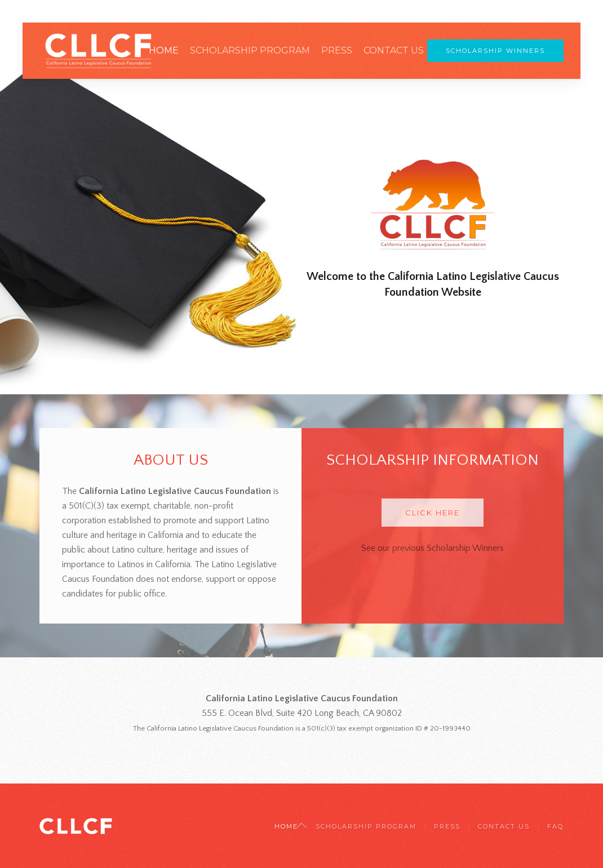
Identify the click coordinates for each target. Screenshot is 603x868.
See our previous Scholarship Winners (433, 548)
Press (337, 50)
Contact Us (394, 50)
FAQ (555, 826)
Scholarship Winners (495, 51)
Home (164, 50)
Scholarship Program (250, 50)
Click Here (433, 513)
